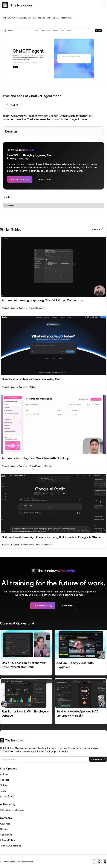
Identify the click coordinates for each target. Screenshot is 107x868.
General (31, 18)
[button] (102, 5)
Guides (23, 18)
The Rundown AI (10, 18)
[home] (17, 5)
